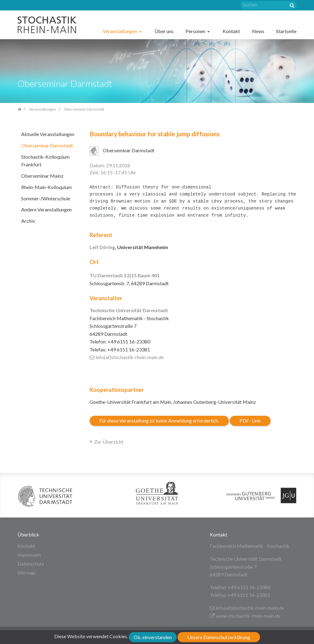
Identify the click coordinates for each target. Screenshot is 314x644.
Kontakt (231, 31)
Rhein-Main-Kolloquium (46, 187)
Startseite (286, 31)
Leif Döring (102, 247)
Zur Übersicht (109, 442)
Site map (27, 572)
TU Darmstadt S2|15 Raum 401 (125, 275)
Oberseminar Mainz (42, 176)
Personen (196, 31)
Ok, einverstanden (153, 637)
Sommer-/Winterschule (46, 198)
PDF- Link (250, 420)
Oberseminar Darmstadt (47, 145)
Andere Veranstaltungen (46, 209)
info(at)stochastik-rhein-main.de (127, 357)
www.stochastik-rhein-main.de (245, 616)
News (258, 31)
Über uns (164, 31)
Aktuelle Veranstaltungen (48, 134)
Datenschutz (31, 564)
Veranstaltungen (120, 31)
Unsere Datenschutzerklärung (219, 637)
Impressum (29, 555)
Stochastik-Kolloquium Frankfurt (45, 161)
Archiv (28, 221)
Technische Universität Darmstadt (129, 310)
